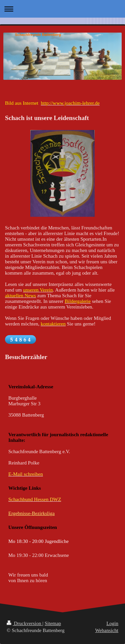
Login (112, 623)
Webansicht (107, 630)
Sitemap (53, 623)
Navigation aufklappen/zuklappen (62, 9)
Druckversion (24, 623)
